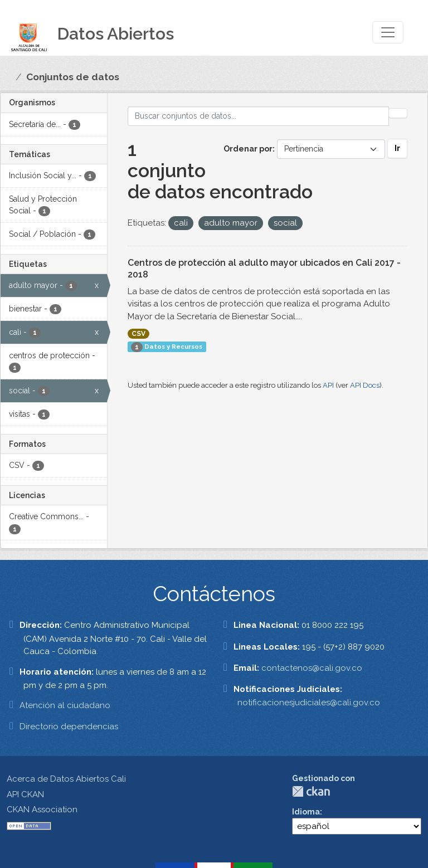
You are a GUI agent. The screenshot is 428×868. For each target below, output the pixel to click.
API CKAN (25, 794)
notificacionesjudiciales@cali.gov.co (309, 703)
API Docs (365, 385)
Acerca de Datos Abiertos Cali (66, 779)
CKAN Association (42, 810)
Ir (397, 148)
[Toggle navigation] (388, 32)
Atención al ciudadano (65, 705)
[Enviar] (398, 113)
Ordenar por (248, 149)
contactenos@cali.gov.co (312, 668)
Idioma (306, 812)
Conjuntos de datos (73, 77)
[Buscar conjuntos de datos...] (259, 116)
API (328, 385)
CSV (138, 334)
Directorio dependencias (69, 726)
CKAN (311, 791)
